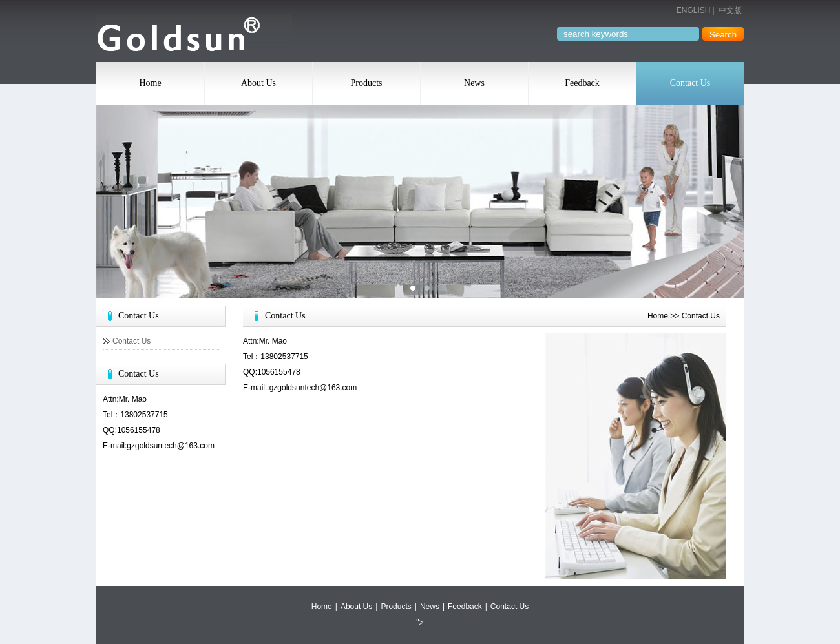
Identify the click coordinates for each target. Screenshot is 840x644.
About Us (258, 83)
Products (367, 83)
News (474, 83)
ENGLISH (694, 10)
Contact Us (690, 83)
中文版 (730, 10)
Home (150, 83)
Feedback (582, 83)
